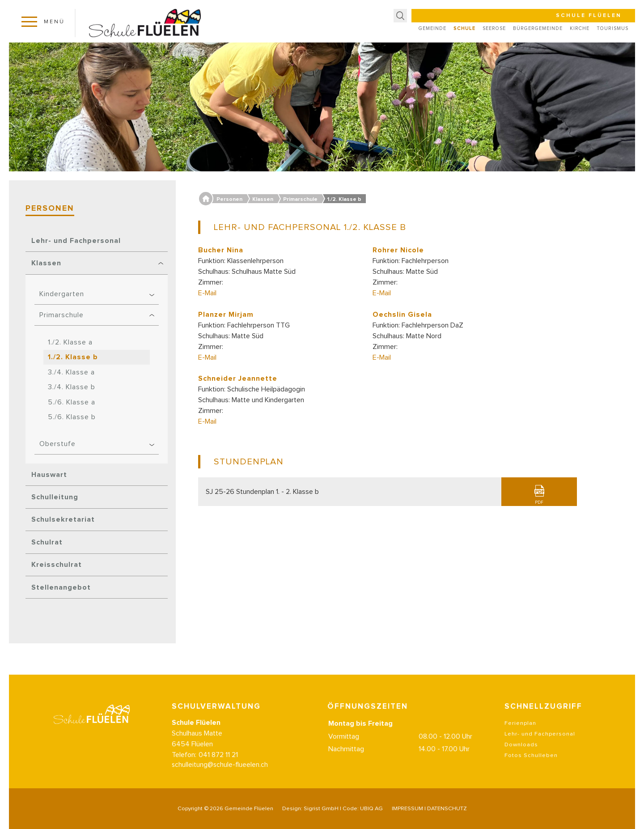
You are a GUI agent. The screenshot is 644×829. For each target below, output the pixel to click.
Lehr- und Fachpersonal (76, 241)
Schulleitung (55, 497)
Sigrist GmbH (321, 809)
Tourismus (612, 28)
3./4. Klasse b (72, 387)
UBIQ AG (371, 809)
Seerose (494, 28)
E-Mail (207, 293)
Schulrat (47, 542)
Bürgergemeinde (538, 28)
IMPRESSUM (407, 809)
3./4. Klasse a (71, 372)
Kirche (580, 28)
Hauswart (49, 475)
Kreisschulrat (57, 565)
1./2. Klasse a (70, 342)
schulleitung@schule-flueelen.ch (220, 774)
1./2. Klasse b (73, 357)
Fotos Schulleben (531, 764)
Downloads (521, 754)
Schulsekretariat (63, 519)
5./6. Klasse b (72, 417)
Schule (464, 28)
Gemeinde (432, 28)
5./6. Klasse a (72, 402)
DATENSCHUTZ (447, 809)
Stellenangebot (61, 587)
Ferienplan (520, 732)
